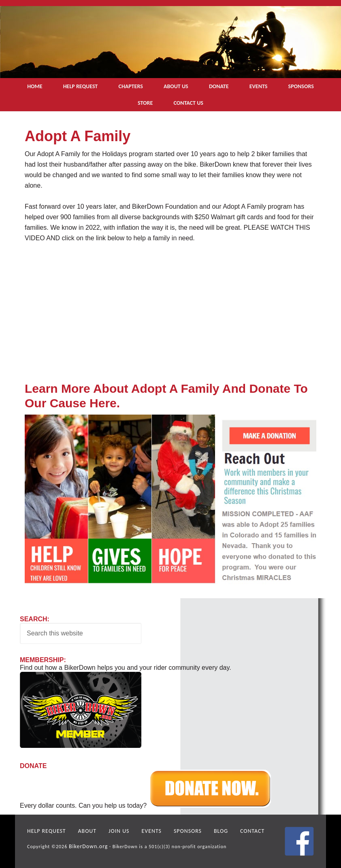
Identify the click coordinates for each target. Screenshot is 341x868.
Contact (234, 830)
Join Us (111, 830)
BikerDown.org (86, 845)
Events (141, 830)
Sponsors (174, 830)
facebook (299, 841)
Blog (205, 830)
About (81, 830)
